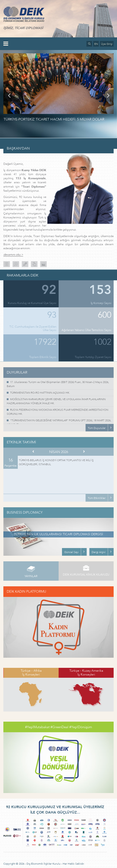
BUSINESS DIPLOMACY (25, 512)
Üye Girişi (107, 44)
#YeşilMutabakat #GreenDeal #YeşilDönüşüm (59, 727)
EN (96, 44)
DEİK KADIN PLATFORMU (26, 592)
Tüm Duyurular (97, 428)
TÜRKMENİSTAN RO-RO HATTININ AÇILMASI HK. (40, 393)
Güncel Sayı (71, 552)
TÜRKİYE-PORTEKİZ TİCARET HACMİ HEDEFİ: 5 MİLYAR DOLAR (54, 119)
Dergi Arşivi (99, 552)
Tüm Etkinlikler (97, 498)
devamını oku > (13, 255)
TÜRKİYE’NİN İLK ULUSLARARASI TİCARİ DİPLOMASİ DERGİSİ (58, 534)
